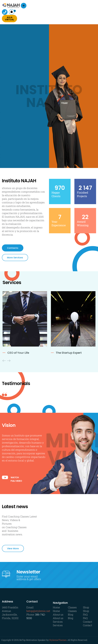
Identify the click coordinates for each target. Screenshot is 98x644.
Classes (72, 607)
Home (56, 607)
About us (58, 614)
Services (58, 622)
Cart (12, 11)
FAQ (85, 614)
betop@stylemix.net (38, 611)
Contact (88, 622)
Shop (86, 607)
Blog (70, 614)
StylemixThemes (58, 640)
